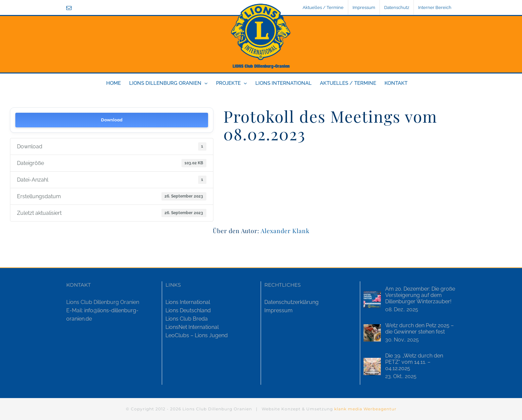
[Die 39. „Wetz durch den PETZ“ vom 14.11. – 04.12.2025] (372, 366)
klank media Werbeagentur (365, 409)
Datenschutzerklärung (291, 302)
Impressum (278, 310)
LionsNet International (192, 327)
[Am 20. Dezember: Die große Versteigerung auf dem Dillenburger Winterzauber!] (372, 300)
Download (112, 120)
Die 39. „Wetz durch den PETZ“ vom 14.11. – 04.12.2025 (414, 362)
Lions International (188, 302)
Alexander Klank (285, 231)
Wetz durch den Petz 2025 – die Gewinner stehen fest (419, 329)
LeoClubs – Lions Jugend (197, 335)
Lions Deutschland (188, 310)
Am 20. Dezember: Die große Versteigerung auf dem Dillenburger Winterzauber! (420, 295)
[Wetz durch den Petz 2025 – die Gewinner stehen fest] (372, 333)
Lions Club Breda (187, 319)
